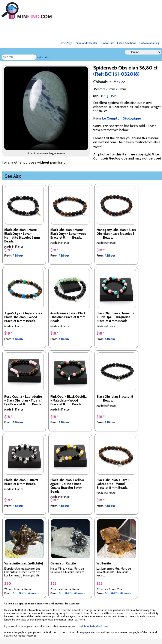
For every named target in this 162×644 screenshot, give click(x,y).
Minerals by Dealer (86, 43)
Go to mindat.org (149, 43)
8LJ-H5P (110, 96)
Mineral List (107, 43)
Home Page (65, 43)
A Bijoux (18, 256)
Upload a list (43, 57)
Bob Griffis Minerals (26, 593)
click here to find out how (93, 626)
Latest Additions (127, 43)
